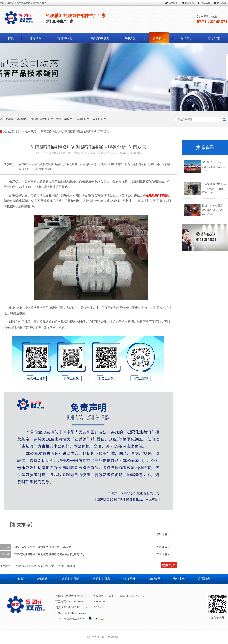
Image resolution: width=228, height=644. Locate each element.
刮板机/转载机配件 (42, 119)
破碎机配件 (82, 119)
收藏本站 (189, 3)
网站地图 (222, 3)
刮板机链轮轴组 (66, 566)
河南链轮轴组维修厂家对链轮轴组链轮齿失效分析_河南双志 (49, 554)
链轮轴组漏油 (46, 566)
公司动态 (31, 131)
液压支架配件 (64, 119)
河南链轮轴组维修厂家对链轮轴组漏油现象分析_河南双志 (75, 131)
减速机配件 (99, 119)
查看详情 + (163, 547)
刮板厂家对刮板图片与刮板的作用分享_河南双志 (43, 547)
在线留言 (173, 3)
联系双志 (206, 3)
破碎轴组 (22, 119)
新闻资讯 (159, 38)
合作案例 (186, 38)
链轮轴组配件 (66, 38)
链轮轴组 (36, 38)
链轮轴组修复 (100, 38)
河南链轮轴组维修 (25, 566)
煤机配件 (131, 38)
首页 (11, 38)
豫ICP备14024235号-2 (132, 596)
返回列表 (169, 565)
